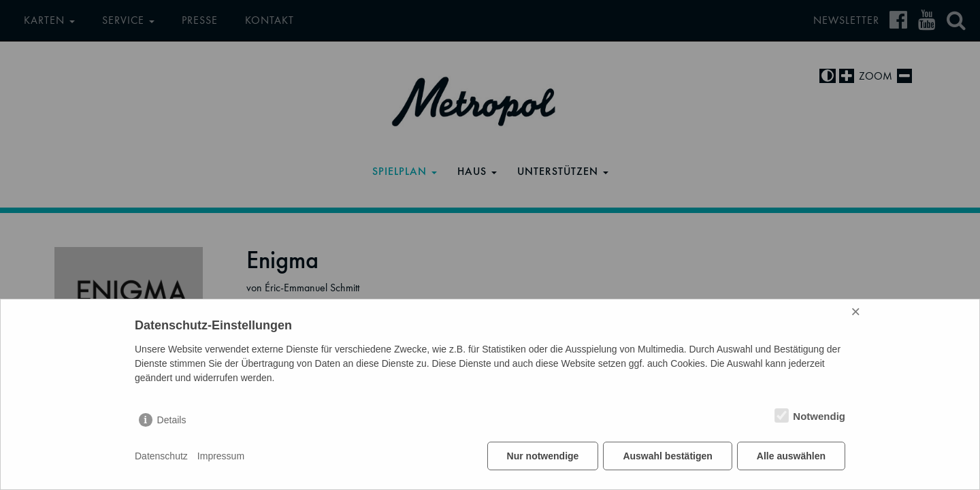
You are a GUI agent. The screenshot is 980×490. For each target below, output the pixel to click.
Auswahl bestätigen (667, 456)
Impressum (221, 456)
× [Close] (855, 311)
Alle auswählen (791, 456)
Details (172, 420)
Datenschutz (161, 456)
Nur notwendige (543, 456)
